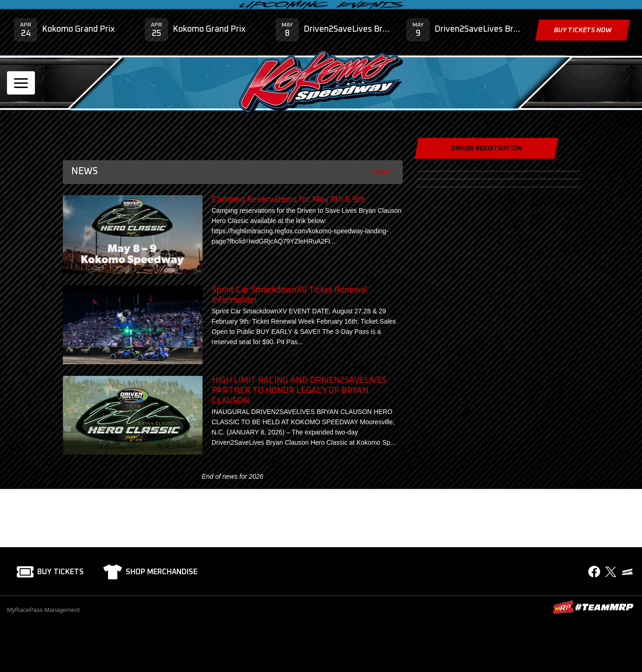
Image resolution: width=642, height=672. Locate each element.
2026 (380, 172)
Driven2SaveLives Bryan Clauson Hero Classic (348, 29)
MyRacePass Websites (593, 607)
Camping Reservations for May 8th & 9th (288, 200)
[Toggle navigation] (21, 83)
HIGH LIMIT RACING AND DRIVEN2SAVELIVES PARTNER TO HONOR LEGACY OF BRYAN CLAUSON (299, 391)
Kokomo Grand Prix (78, 29)
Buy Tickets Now (582, 30)
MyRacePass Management (43, 610)
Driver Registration (486, 149)
